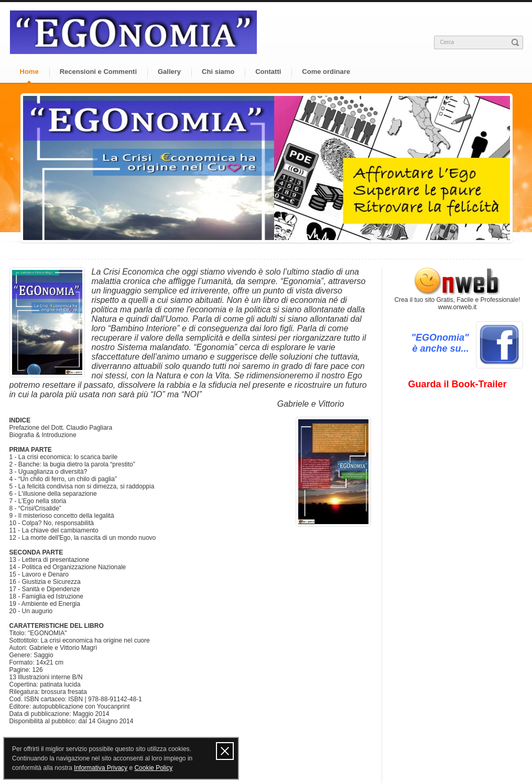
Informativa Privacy (101, 768)
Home (29, 72)
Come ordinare (326, 72)
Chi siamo (218, 72)
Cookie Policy (153, 768)
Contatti (268, 72)
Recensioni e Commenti (98, 72)
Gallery (169, 72)
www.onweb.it (457, 307)
